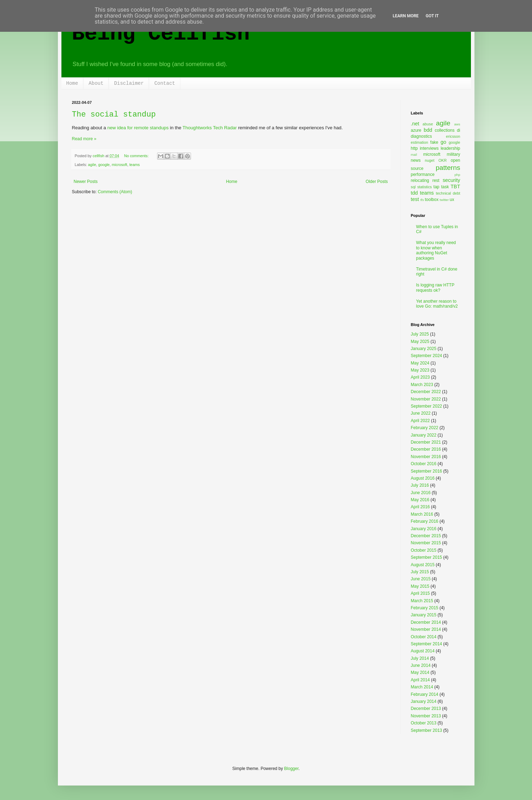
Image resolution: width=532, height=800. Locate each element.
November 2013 (426, 716)
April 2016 (420, 507)
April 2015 (420, 593)
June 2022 (421, 413)
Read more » (84, 139)
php (457, 175)
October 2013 (424, 723)
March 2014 (422, 687)
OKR (443, 160)
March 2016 (422, 514)
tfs (422, 200)
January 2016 (424, 529)
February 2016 (425, 521)
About (96, 83)
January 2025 (424, 349)
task (445, 187)
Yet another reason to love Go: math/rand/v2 (437, 304)
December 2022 (426, 392)
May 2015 (420, 586)
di (458, 130)
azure (416, 130)
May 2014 (420, 672)
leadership (450, 148)
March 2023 (422, 385)
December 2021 (426, 442)
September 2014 (427, 644)
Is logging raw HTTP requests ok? (435, 288)
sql (413, 187)
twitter (444, 200)
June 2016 (421, 493)
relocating (420, 180)
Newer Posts (86, 182)
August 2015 (423, 565)
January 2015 (424, 615)
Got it (432, 16)
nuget (429, 160)
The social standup (114, 115)
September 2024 (427, 356)
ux (452, 200)
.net (415, 124)
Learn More (406, 16)
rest (436, 180)
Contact (165, 83)
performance (423, 174)
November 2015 (426, 543)
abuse (428, 124)
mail (414, 155)
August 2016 (423, 478)
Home (72, 83)
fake (434, 142)
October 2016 (424, 464)
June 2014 (421, 665)
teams (134, 165)
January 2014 (424, 701)
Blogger (291, 769)
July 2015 (420, 572)
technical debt (448, 193)
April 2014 (420, 680)
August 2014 (423, 651)
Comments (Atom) (115, 192)
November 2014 (426, 629)
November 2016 (426, 457)
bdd (428, 130)
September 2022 (427, 406)
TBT (455, 186)
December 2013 (426, 709)
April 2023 (420, 377)
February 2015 (425, 608)
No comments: (137, 156)
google (104, 165)
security (452, 180)
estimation (420, 142)
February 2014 (425, 694)
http (414, 148)
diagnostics (422, 136)
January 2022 (424, 435)
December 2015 (426, 536)
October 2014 (424, 637)
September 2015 (427, 557)
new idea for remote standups (138, 128)
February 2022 (425, 428)
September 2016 (427, 471)
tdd (414, 193)
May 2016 (420, 500)
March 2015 (422, 601)
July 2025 (420, 334)
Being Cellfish (161, 34)
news (416, 160)
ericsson (453, 136)
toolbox (432, 200)
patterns (448, 168)
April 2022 (420, 421)
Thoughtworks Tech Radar (210, 128)
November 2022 (426, 399)
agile (92, 165)
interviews (429, 148)
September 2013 (427, 730)
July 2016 (420, 485)
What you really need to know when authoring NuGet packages (436, 250)
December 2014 (426, 622)
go (443, 142)
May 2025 (420, 342)
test (415, 199)
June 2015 (421, 579)
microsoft (120, 165)
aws (457, 124)
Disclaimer (129, 83)
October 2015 (424, 550)
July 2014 (420, 658)
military (454, 154)
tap (437, 187)
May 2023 (420, 370)
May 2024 (420, 363)
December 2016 (426, 449)
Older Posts (377, 182)
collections (444, 130)
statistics (425, 187)
